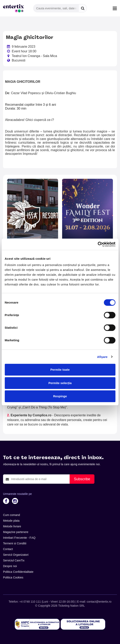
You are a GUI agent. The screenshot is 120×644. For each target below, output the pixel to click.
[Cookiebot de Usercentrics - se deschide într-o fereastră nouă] (98, 244)
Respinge (60, 396)
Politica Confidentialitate (18, 572)
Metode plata (11, 521)
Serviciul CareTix (14, 560)
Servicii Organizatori (16, 555)
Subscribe (82, 479)
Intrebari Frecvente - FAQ (19, 538)
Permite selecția (60, 383)
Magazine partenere (16, 532)
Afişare (102, 357)
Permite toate (60, 370)
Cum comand (11, 515)
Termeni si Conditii (15, 543)
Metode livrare (12, 526)
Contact (8, 549)
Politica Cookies (13, 577)
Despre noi (10, 566)
